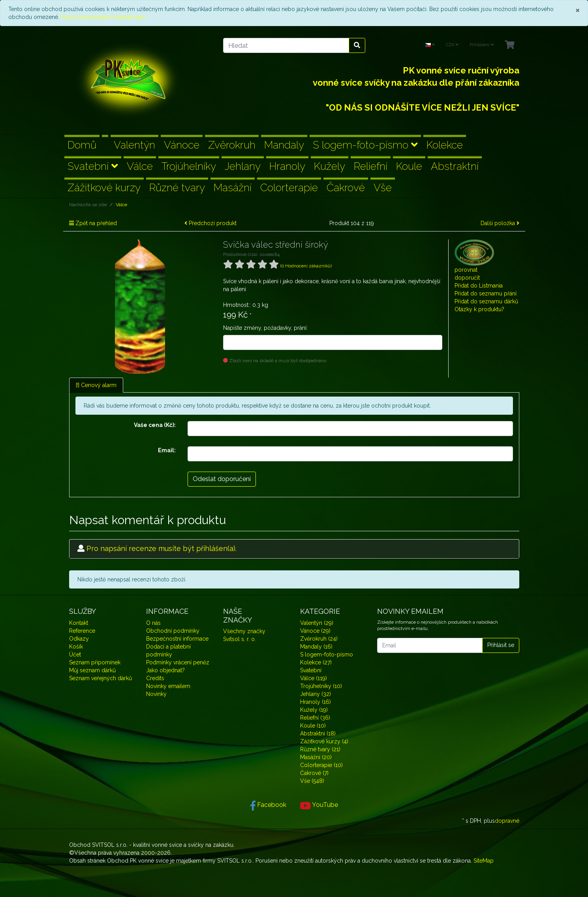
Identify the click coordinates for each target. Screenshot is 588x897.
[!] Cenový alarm (96, 385)
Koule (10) (313, 726)
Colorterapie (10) (321, 765)
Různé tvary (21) (320, 749)
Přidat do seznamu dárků (486, 301)
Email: (167, 450)
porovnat (466, 270)
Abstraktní (455, 166)
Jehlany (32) (316, 694)
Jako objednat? (165, 670)
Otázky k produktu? (479, 309)
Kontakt (79, 623)
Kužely (330, 166)
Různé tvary (177, 187)
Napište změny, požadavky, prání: (265, 328)
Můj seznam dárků (92, 670)
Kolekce (445, 145)
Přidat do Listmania (479, 286)
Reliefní (371, 166)
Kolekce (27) (316, 662)
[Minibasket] (510, 45)
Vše (383, 187)
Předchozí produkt (210, 223)
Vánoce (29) (315, 631)
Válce (140, 166)
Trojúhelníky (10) (321, 686)
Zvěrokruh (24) (319, 639)
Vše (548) (312, 781)
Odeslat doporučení (222, 479)
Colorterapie (289, 187)
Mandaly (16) (316, 647)
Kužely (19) (314, 710)
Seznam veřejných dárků (101, 678)
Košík (76, 647)
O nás (153, 623)
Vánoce (182, 145)
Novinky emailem (168, 686)
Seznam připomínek (95, 662)
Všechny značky (244, 631)
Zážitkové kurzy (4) (324, 741)
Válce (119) (314, 678)
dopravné (507, 821)
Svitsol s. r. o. (240, 639)
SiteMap (484, 861)
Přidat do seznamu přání (486, 293)
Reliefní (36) (315, 718)
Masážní (233, 187)
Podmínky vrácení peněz (178, 662)
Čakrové (346, 187)
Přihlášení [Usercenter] (482, 45)
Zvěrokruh (232, 145)
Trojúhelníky (189, 166)
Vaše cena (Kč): (155, 425)
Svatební (93, 166)
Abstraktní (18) (318, 733)
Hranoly (287, 166)
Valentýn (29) (317, 623)
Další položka (500, 223)
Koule (409, 166)
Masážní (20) (316, 757)
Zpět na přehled (93, 223)
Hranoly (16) (316, 702)
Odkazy (79, 639)
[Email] (430, 645)
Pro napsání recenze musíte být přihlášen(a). (162, 548)
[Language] (430, 45)
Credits (155, 678)
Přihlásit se (501, 645)
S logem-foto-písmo (365, 145)
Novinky (156, 694)
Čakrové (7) (314, 773)
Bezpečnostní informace (177, 639)
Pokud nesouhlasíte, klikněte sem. (104, 17)
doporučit (467, 278)
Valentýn (134, 145)
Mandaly (284, 145)
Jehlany (243, 166)
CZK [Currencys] (452, 45)
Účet (75, 654)
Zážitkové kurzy (104, 187)
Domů (82, 145)
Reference (82, 631)
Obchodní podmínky (173, 631)
